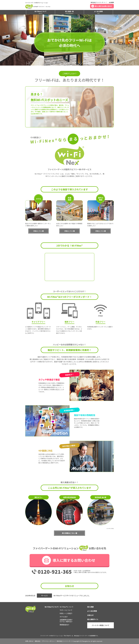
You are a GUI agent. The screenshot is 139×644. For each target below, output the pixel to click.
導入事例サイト (93, 619)
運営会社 (37, 641)
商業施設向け (64, 625)
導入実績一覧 (69, 12)
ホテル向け (64, 617)
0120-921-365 (55, 572)
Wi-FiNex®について (67, 607)
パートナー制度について (101, 625)
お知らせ (90, 615)
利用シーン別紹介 (66, 613)
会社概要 (111, 2)
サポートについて (66, 610)
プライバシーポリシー (48, 641)
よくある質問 (98, 12)
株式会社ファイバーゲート (98, 2)
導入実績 (90, 607)
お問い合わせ (29, 641)
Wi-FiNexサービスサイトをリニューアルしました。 (72, 596)
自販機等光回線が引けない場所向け (66, 621)
